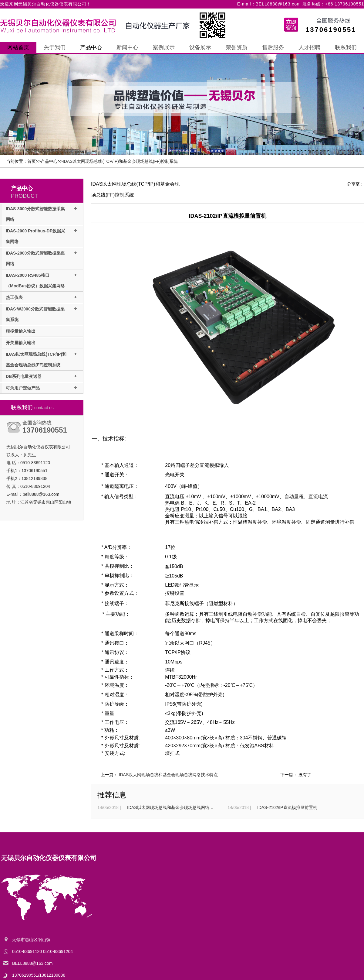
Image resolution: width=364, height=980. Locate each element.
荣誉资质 (237, 47)
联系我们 (346, 47)
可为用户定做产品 (23, 388)
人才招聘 (309, 47)
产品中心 (91, 47)
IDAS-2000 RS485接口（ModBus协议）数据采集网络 (35, 281)
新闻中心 (127, 47)
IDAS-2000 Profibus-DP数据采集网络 (35, 236)
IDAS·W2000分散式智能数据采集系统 (35, 314)
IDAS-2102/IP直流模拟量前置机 (287, 807)
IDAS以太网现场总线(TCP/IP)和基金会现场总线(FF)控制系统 (120, 161)
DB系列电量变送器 (24, 376)
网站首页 (18, 47)
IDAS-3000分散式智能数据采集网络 (35, 214)
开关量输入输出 (21, 343)
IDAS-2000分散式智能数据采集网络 (35, 258)
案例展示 (164, 47)
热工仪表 (14, 297)
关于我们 (55, 47)
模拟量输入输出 (21, 331)
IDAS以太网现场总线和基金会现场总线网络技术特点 (169, 775)
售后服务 (273, 47)
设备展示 (200, 47)
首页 (32, 161)
